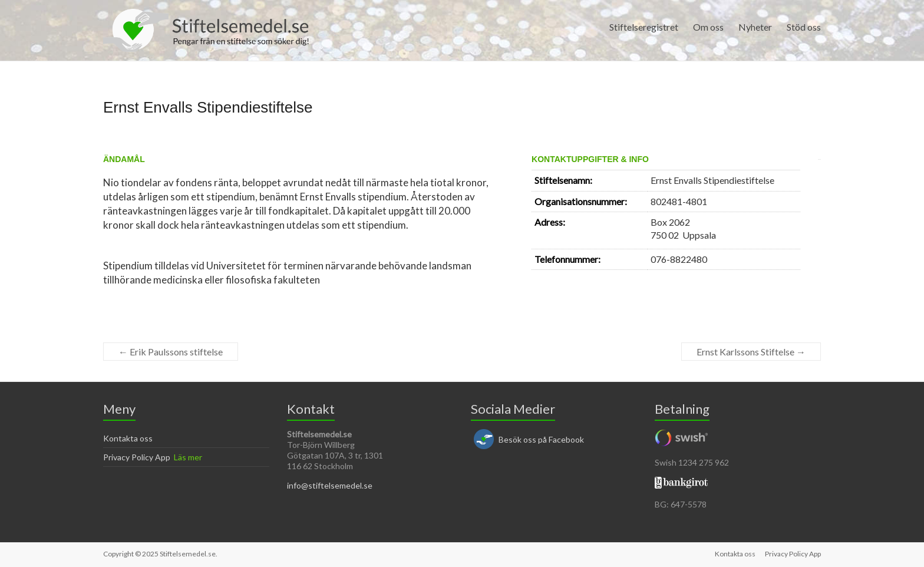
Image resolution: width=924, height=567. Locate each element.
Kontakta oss (128, 438)
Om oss (708, 27)
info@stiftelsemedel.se (330, 485)
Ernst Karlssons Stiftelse (751, 352)
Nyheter (755, 27)
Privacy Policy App (137, 457)
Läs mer (188, 457)
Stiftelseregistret (644, 27)
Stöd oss (804, 27)
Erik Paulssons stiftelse (171, 352)
